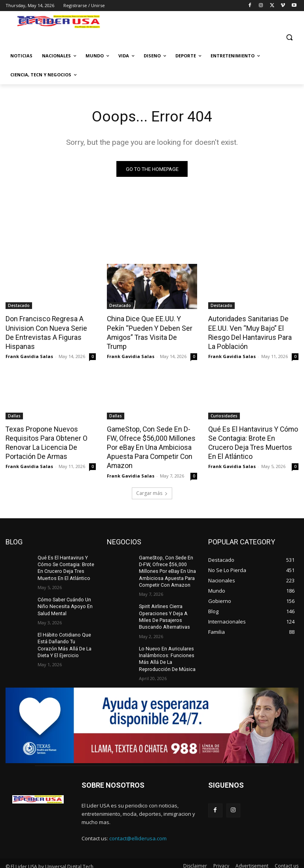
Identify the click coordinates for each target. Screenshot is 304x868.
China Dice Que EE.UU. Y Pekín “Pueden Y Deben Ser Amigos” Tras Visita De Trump (151, 328)
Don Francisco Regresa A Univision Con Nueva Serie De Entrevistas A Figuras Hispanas (49, 332)
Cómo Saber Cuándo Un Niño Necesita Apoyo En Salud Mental (64, 602)
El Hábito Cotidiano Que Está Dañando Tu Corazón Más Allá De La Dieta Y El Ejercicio (66, 640)
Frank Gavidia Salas (29, 355)
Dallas (14, 415)
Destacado (19, 306)
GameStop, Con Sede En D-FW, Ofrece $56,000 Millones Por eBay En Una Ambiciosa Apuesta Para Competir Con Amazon (152, 445)
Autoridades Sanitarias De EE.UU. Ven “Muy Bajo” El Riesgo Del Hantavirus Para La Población (253, 332)
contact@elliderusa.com (138, 832)
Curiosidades (224, 415)
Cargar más (152, 490)
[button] (289, 37)
